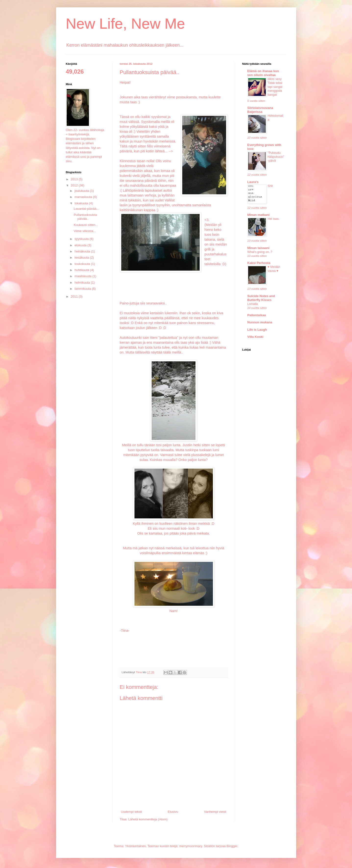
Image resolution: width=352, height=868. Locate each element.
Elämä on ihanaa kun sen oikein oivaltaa (263, 73)
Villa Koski (255, 337)
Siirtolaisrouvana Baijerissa (260, 110)
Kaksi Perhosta (259, 263)
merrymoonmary (191, 846)
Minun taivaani (258, 248)
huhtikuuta (82, 270)
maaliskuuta (83, 276)
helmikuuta (83, 283)
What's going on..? (260, 252)
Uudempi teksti (132, 812)
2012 (75, 185)
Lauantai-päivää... (86, 209)
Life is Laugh (257, 330)
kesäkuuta (82, 257)
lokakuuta (82, 203)
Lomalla (253, 304)
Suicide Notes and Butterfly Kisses (261, 298)
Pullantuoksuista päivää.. (85, 217)
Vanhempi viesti (215, 812)
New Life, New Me (126, 24)
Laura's (253, 182)
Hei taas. (274, 219)
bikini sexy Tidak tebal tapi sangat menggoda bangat (275, 87)
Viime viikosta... (85, 231)
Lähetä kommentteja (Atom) (148, 819)
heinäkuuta (83, 251)
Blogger (232, 846)
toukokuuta (83, 264)
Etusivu (173, 812)
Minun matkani (259, 215)
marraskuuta (84, 197)
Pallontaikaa (257, 315)
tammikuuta (83, 289)
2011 (75, 296)
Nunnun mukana (260, 322)
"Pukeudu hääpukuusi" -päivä (276, 157)
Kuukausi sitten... (86, 225)
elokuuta (81, 245)
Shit (270, 186)
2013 (75, 179)
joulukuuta (82, 191)
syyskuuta (82, 239)
